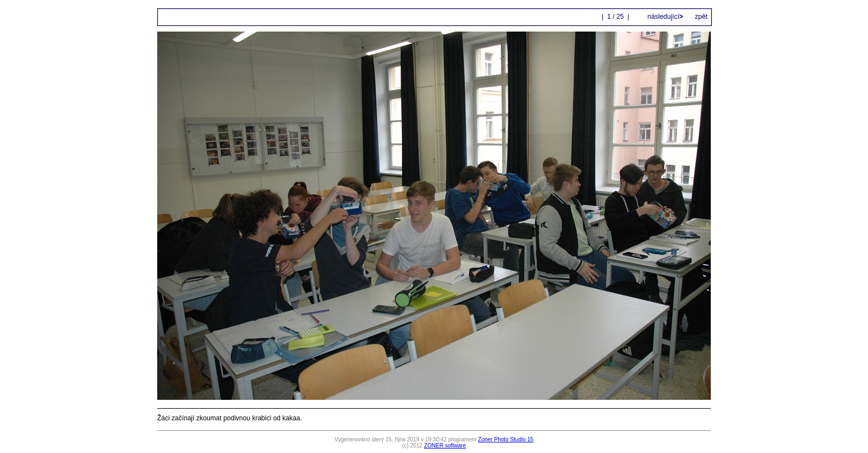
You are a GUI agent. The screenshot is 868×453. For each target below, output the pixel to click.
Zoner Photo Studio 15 (506, 439)
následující (664, 17)
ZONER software (445, 446)
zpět (701, 17)
